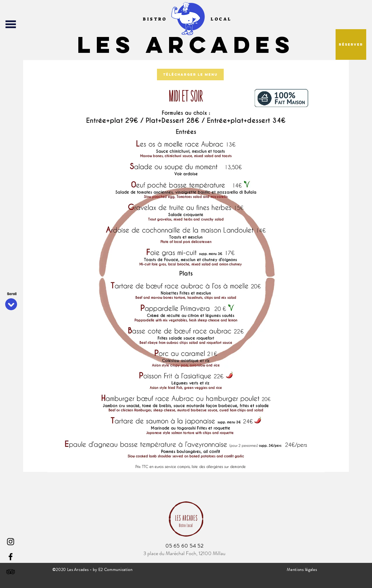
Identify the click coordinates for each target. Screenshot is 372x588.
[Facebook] (11, 557)
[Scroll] (12, 294)
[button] (11, 24)
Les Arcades (186, 45)
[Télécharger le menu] (190, 75)
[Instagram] (11, 542)
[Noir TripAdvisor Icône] (11, 572)
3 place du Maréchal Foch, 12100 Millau (184, 553)
